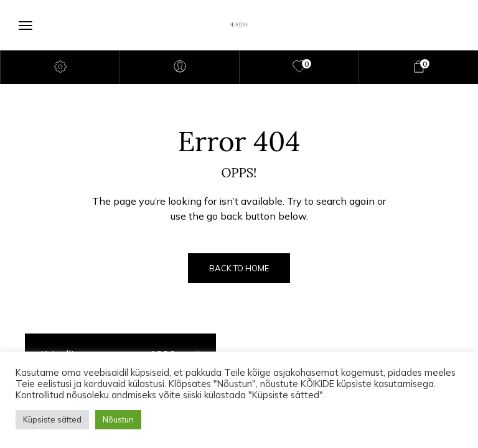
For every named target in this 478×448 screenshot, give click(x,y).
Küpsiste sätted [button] (52, 419)
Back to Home (239, 268)
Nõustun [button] (118, 419)
